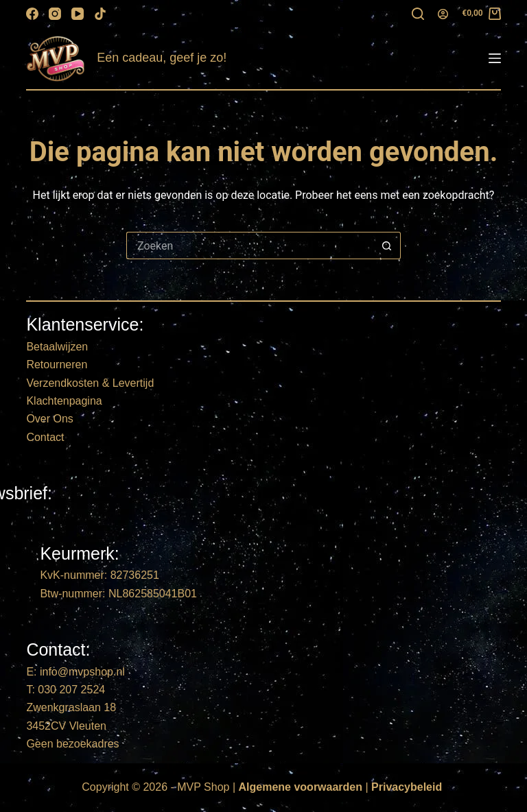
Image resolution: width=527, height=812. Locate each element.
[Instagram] (55, 14)
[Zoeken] (418, 14)
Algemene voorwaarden (301, 787)
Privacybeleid (407, 787)
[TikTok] (100, 14)
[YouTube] (78, 14)
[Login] (443, 14)
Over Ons (49, 419)
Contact (45, 437)
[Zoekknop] (387, 246)
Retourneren (57, 365)
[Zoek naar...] (250, 246)
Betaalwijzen (57, 347)
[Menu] (495, 58)
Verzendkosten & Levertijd (90, 383)
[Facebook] (32, 14)
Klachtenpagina (64, 401)
